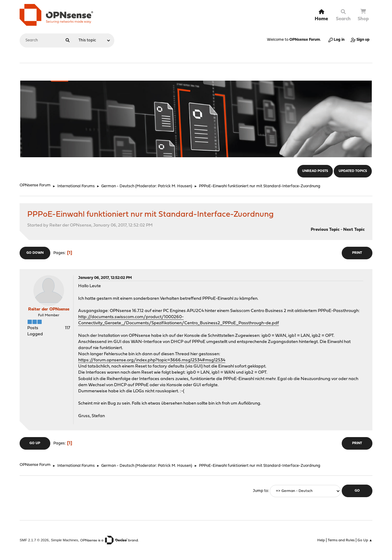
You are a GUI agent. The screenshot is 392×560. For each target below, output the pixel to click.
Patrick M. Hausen (174, 186)
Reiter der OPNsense (49, 309)
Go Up (35, 443)
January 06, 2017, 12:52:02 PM (105, 278)
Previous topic (325, 230)
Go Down (35, 253)
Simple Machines (65, 540)
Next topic (354, 230)
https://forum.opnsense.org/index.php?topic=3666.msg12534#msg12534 (152, 360)
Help (321, 540)
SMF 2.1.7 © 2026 (34, 540)
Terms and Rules (341, 540)
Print (357, 253)
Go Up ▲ (365, 540)
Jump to (260, 491)
